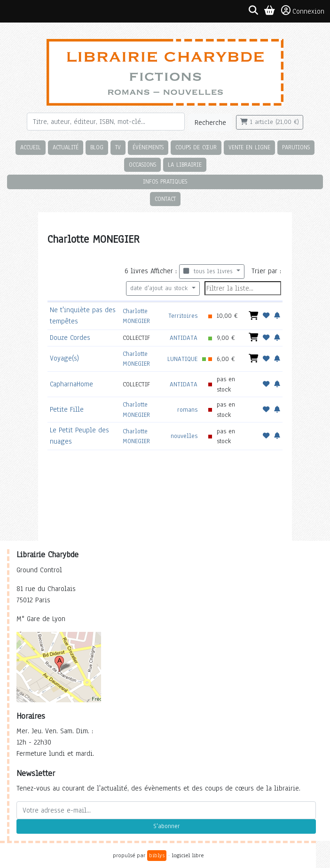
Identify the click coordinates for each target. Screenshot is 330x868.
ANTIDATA (184, 338)
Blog (97, 147)
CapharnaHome (71, 384)
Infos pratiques (165, 181)
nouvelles (184, 436)
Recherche (210, 123)
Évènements (148, 147)
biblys (157, 855)
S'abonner (166, 826)
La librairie (185, 165)
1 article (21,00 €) (270, 122)
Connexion (303, 11)
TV (118, 147)
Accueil (31, 147)
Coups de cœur (196, 147)
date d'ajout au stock (160, 288)
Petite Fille (67, 409)
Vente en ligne (249, 147)
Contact (165, 199)
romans (187, 410)
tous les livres (209, 271)
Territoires (183, 316)
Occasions (142, 165)
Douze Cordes (70, 338)
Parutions (296, 147)
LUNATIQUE (182, 359)
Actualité (66, 147)
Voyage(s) (64, 358)
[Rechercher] (106, 122)
